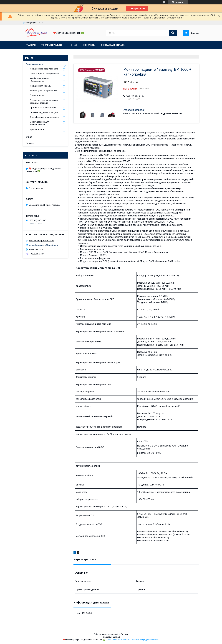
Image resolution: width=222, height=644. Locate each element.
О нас (74, 45)
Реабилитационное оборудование (39, 80)
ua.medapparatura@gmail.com (43, 245)
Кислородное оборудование (44, 91)
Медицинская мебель (40, 86)
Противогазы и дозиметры (43, 108)
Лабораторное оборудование (45, 73)
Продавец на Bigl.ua (111, 637)
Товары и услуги (52, 45)
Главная (31, 45)
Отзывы (30, 143)
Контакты (89, 45)
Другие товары (37, 129)
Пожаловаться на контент (118, 640)
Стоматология (37, 95)
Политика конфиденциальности (145, 640)
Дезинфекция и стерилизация (44, 117)
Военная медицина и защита (44, 112)
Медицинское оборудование (44, 69)
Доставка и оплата (113, 45)
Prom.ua (125, 634)
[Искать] (173, 33)
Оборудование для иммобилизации (39, 123)
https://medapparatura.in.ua (41, 240)
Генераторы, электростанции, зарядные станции (44, 101)
